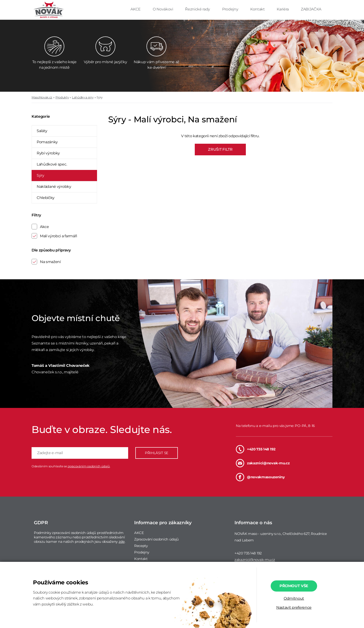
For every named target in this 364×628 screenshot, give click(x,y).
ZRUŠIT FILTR (220, 149)
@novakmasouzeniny (260, 477)
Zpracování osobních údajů (156, 539)
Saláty (42, 131)
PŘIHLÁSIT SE (157, 453)
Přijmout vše (294, 586)
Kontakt (258, 9)
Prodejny (231, 9)
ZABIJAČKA (311, 9)
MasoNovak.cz (42, 97)
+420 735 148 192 (256, 449)
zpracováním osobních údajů (89, 466)
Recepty (141, 546)
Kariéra (283, 9)
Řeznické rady (198, 9)
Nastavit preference (294, 607)
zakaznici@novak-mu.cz (263, 463)
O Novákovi (163, 9)
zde (122, 542)
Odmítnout (294, 598)
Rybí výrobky (48, 153)
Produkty (62, 97)
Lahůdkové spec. (52, 164)
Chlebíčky (46, 198)
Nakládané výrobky (54, 187)
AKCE (136, 9)
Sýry (100, 97)
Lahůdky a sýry (83, 97)
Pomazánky (47, 142)
